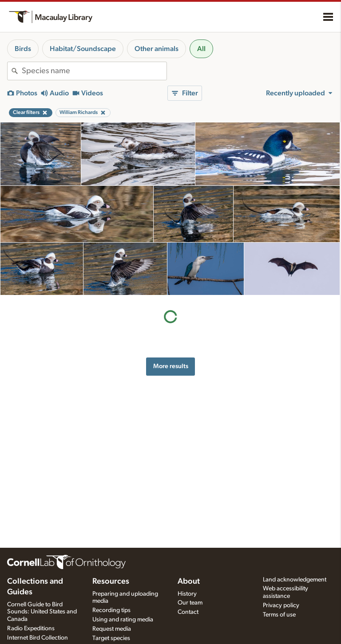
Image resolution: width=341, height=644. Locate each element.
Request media (112, 629)
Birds (23, 49)
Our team (190, 603)
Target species (111, 638)
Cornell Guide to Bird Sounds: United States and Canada (42, 612)
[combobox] (94, 71)
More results (171, 366)
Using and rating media (123, 620)
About (189, 581)
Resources (111, 581)
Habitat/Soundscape (83, 49)
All (201, 49)
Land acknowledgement (295, 580)
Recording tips (111, 610)
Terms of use (279, 615)
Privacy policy (281, 605)
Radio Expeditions (31, 628)
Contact (188, 612)
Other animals (157, 49)
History (187, 594)
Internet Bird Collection (38, 638)
